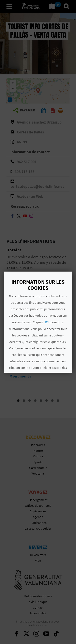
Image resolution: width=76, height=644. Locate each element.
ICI (47, 322)
